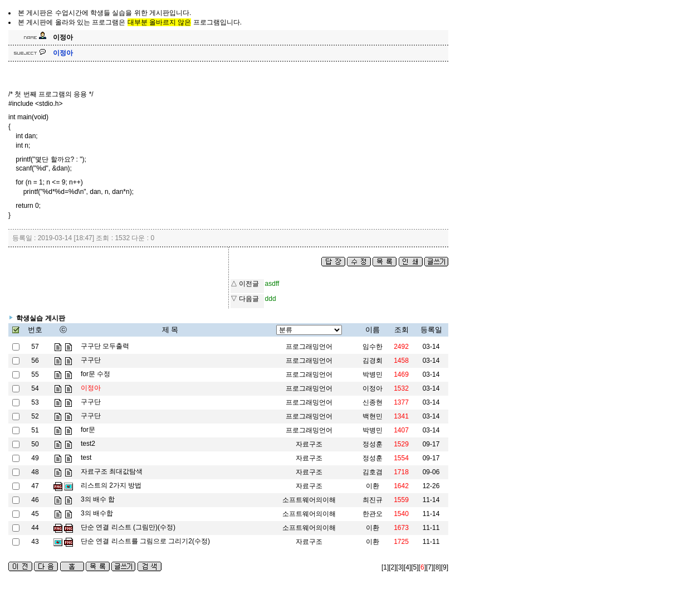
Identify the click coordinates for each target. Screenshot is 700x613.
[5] (415, 567)
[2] (392, 567)
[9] (445, 567)
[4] (407, 567)
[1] (385, 567)
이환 (373, 528)
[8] (437, 567)
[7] (430, 567)
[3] (400, 567)
